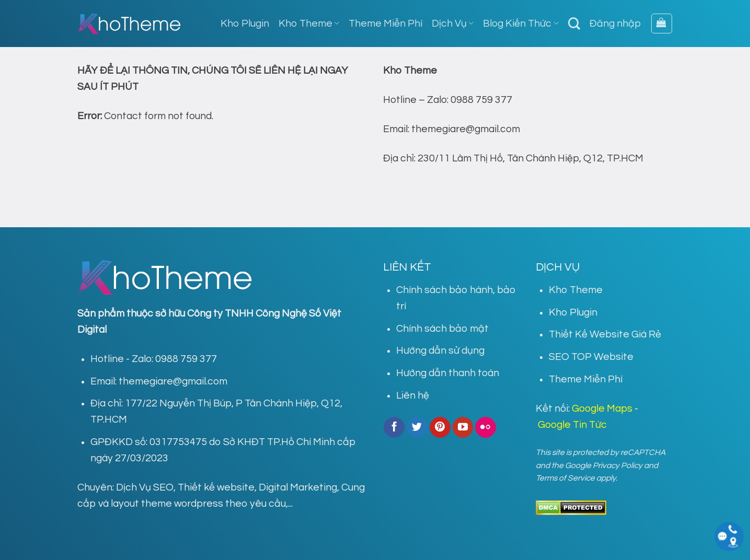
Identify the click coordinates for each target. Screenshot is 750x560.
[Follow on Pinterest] (440, 427)
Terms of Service (565, 478)
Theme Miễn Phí (385, 24)
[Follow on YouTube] (463, 427)
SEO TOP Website (591, 357)
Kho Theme (309, 24)
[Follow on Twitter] (417, 427)
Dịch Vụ (453, 24)
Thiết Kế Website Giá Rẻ (605, 334)
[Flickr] (486, 427)
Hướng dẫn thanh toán (448, 373)
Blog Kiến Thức (521, 24)
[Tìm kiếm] (574, 24)
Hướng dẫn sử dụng (440, 351)
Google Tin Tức (572, 425)
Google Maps (602, 409)
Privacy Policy (618, 465)
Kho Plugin (245, 24)
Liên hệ (413, 395)
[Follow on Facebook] (394, 427)
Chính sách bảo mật (442, 329)
